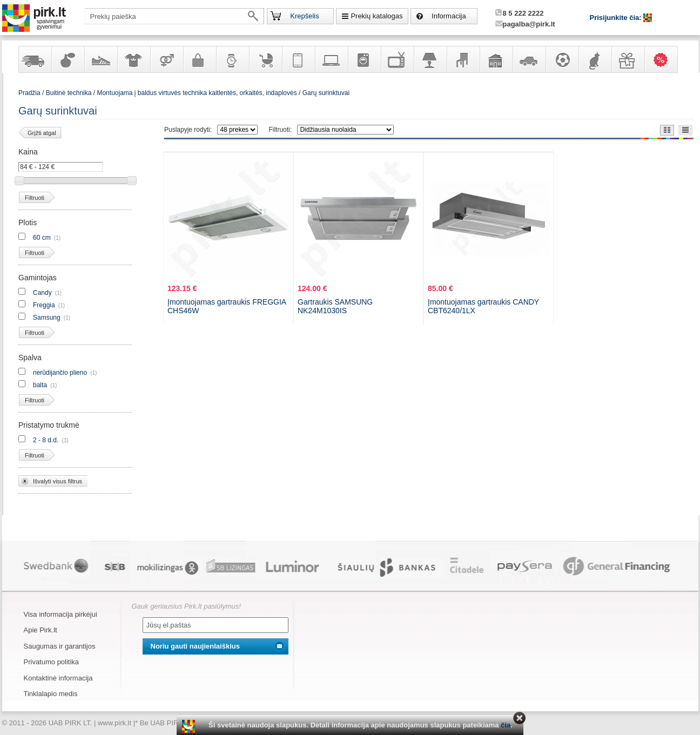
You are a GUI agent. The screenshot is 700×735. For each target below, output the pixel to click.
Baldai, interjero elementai (463, 59)
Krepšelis (304, 16)
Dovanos (628, 59)
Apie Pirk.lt (41, 630)
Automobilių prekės (529, 59)
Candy (42, 293)
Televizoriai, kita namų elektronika (397, 59)
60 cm (42, 238)
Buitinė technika (364, 59)
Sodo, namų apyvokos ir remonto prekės (496, 59)
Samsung (47, 318)
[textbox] (174, 16)
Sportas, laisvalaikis (562, 59)
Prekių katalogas (376, 16)
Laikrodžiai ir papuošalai (232, 59)
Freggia (44, 305)
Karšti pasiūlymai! (664, 59)
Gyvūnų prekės (595, 59)
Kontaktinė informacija (58, 678)
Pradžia (29, 93)
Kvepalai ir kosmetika (68, 59)
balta (40, 385)
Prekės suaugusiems (166, 59)
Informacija (449, 16)
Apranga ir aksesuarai (133, 59)
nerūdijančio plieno (60, 373)
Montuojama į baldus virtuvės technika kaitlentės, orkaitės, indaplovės (197, 93)
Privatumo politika (52, 662)
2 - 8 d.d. (46, 440)
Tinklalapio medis (51, 694)
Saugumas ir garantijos (60, 646)
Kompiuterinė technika (331, 59)
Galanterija (199, 59)
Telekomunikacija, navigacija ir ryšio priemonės (298, 59)
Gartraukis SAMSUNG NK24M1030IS (335, 306)
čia (506, 725)
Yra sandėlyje (35, 59)
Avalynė (100, 59)
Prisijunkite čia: (617, 18)
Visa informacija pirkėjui (60, 614)
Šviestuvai (430, 59)
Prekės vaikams (265, 59)
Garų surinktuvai (326, 93)
